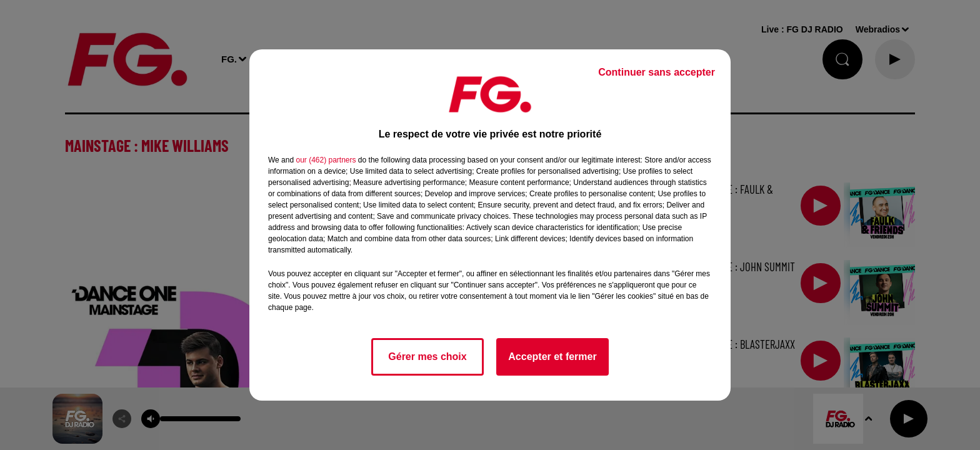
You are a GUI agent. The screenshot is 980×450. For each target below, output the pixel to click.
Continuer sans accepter (657, 72)
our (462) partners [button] (326, 160)
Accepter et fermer (552, 357)
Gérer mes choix (427, 357)
